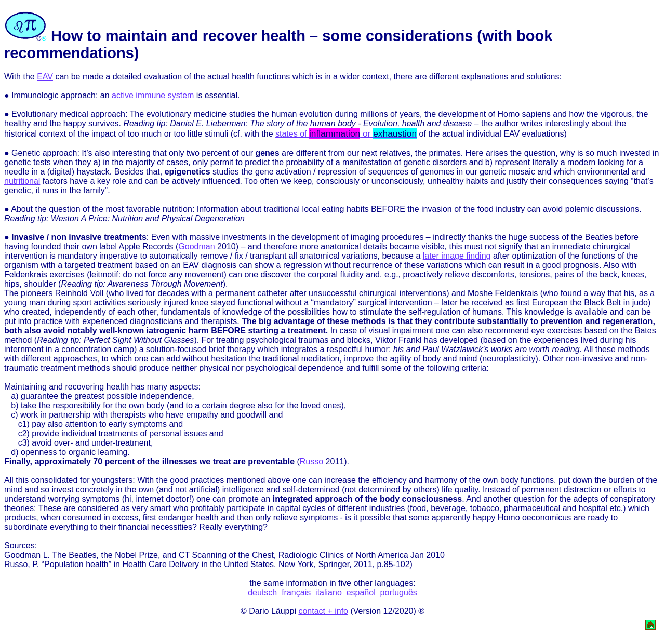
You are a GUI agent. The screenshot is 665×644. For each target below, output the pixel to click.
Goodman (196, 246)
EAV (45, 77)
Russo (311, 461)
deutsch (262, 592)
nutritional (22, 181)
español (361, 592)
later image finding (457, 256)
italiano (329, 592)
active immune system (153, 95)
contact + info (323, 611)
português (399, 592)
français (296, 592)
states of (346, 134)
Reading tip (25, 218)
